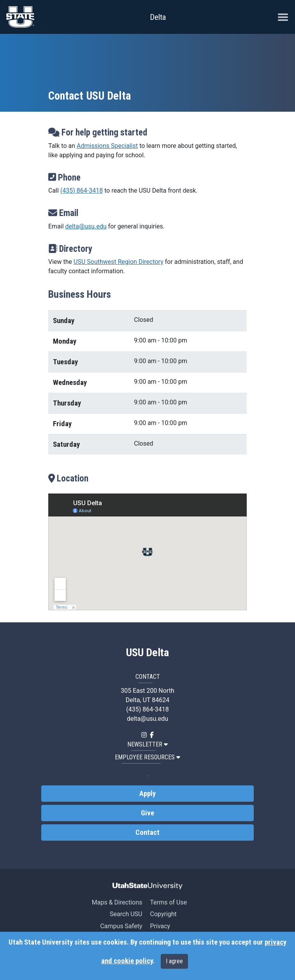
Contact (147, 832)
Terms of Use (168, 902)
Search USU (126, 914)
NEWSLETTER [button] (147, 744)
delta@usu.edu (86, 226)
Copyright (163, 914)
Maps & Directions (117, 902)
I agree (174, 961)
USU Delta (147, 653)
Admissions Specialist (107, 146)
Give (147, 813)
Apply (147, 794)
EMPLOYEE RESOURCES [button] (147, 757)
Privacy (160, 926)
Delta (158, 17)
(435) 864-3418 (82, 191)
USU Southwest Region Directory (119, 262)
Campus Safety (121, 926)
